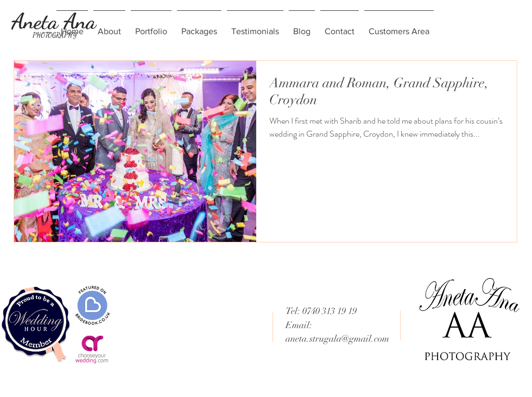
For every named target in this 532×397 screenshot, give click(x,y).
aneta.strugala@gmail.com (337, 339)
